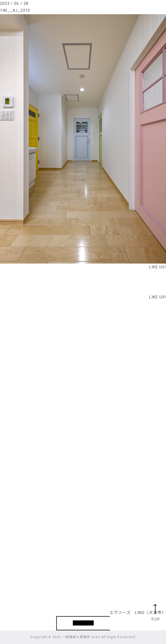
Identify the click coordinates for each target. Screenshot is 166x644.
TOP (155, 619)
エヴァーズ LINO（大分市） (138, 613)
